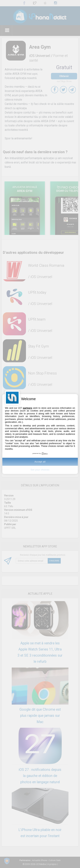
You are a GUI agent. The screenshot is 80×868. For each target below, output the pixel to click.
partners (28, 408)
